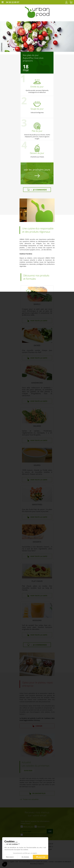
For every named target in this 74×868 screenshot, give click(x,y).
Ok (50, 831)
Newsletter (41, 827)
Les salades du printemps (36, 766)
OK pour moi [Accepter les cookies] (41, 857)
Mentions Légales (9, 862)
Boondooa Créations (37, 864)
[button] (5, 864)
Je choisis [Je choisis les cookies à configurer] (25, 857)
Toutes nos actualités (31, 799)
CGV (17, 862)
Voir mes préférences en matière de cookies (33, 862)
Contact (51, 862)
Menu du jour (29, 827)
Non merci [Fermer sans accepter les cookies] (10, 857)
